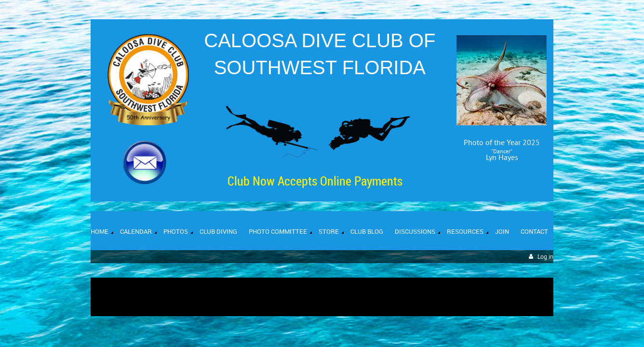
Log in (545, 257)
